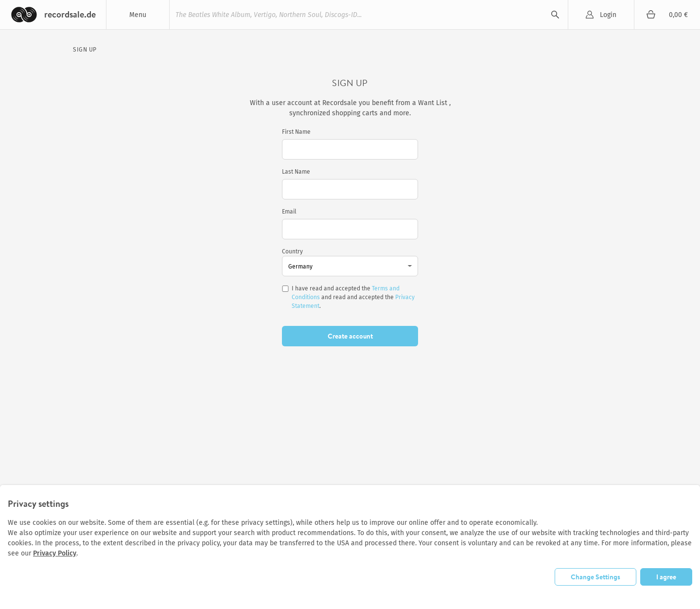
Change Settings (595, 577)
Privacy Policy (55, 553)
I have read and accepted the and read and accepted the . (353, 297)
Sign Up (85, 50)
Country (292, 251)
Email (289, 212)
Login (608, 15)
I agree (666, 577)
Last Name (296, 172)
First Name (296, 132)
